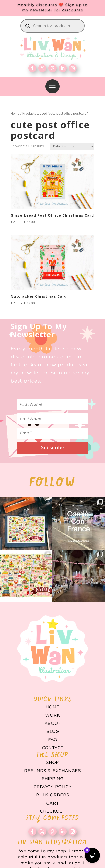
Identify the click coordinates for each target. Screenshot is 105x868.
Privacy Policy (53, 787)
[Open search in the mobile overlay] (53, 26)
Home (15, 113)
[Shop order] (72, 147)
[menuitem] (52, 86)
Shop (52, 763)
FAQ (53, 740)
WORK (53, 715)
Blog (53, 732)
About (52, 724)
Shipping (53, 779)
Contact (53, 748)
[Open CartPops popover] (92, 855)
